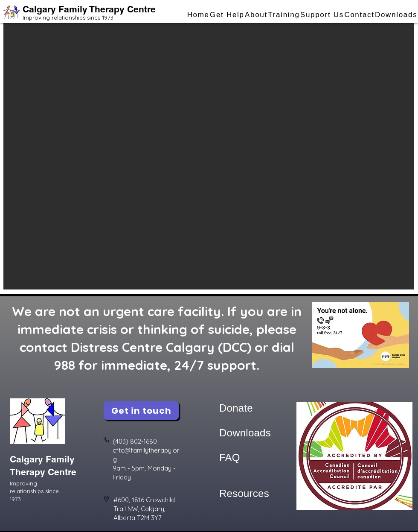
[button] (227, 15)
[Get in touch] (141, 411)
